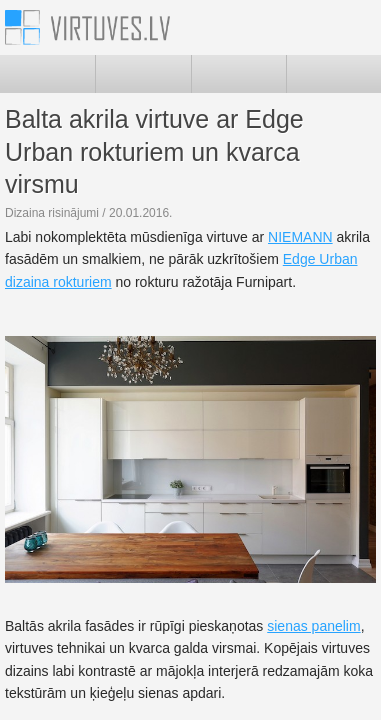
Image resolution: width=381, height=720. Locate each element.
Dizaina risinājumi (52, 213)
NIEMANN (300, 237)
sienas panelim (313, 626)
